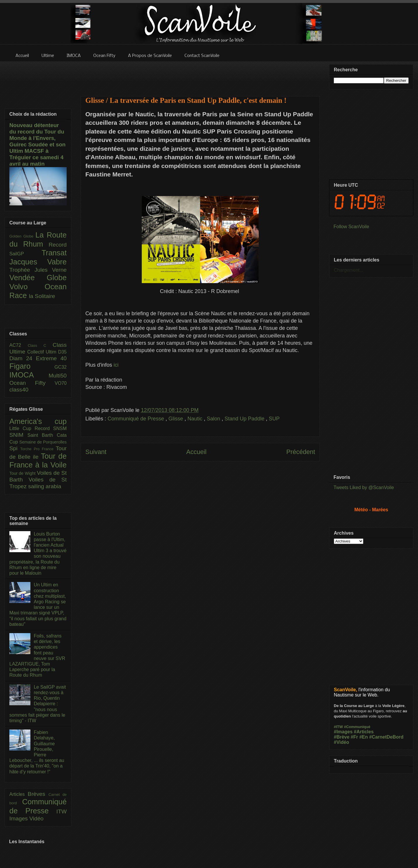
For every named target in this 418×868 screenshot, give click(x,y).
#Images (343, 732)
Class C (40, 345)
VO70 (61, 383)
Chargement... (349, 270)
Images (19, 818)
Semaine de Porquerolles (43, 442)
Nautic (196, 419)
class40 (19, 390)
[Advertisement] (200, 75)
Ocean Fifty (32, 383)
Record (58, 245)
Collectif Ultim (43, 352)
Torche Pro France (38, 449)
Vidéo (36, 818)
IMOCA (29, 375)
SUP (274, 419)
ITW (62, 811)
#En (363, 737)
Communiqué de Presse (137, 419)
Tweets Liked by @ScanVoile (364, 487)
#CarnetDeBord (386, 737)
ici (116, 365)
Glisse (176, 419)
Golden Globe (22, 236)
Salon (214, 419)
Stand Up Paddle (245, 419)
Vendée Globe (38, 278)
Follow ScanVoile (351, 227)
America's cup (38, 421)
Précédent (301, 452)
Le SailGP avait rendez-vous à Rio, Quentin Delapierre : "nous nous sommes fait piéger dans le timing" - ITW (38, 704)
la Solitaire (42, 296)
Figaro (32, 366)
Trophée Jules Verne (38, 270)
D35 (62, 352)
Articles (19, 794)
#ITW (338, 727)
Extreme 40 (51, 358)
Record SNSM (51, 428)
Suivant (96, 452)
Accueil (196, 452)
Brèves (38, 794)
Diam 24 (23, 358)
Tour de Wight (23, 473)
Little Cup (22, 428)
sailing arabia (45, 486)
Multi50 (58, 376)
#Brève (342, 737)
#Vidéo (341, 742)
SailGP (25, 254)
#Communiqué (357, 727)
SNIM (18, 435)
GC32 (61, 367)
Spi (15, 448)
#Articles (364, 732)
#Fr (354, 737)
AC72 (19, 345)
